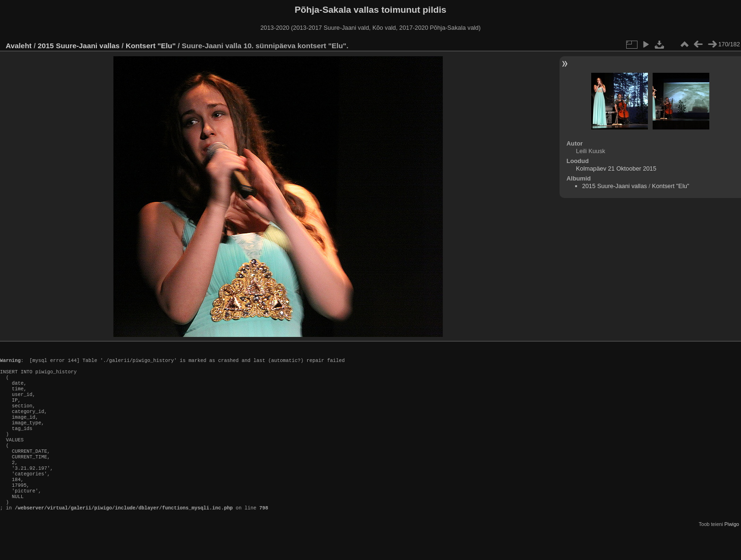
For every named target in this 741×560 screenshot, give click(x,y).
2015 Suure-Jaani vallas (79, 46)
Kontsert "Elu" (151, 46)
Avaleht (19, 46)
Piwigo (732, 552)
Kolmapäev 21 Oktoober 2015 (616, 168)
